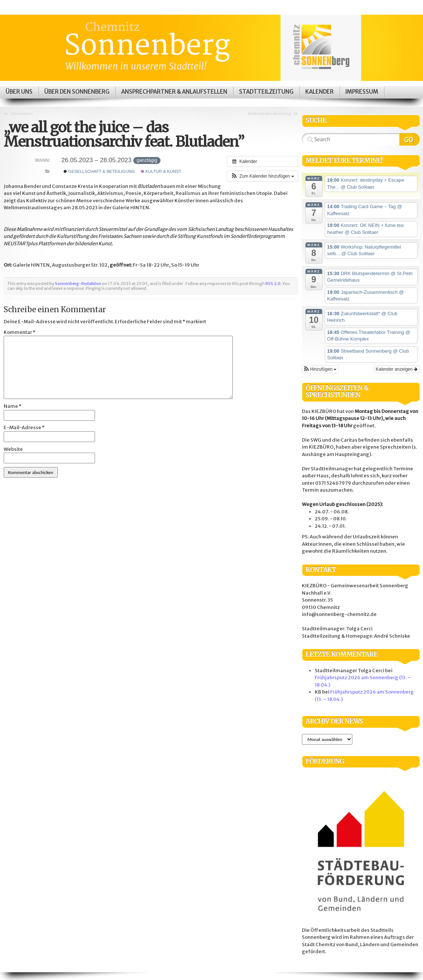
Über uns (19, 92)
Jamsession (22, 114)
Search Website (410, 139)
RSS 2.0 (273, 284)
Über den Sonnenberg (77, 92)
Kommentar (20, 332)
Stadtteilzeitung (266, 92)
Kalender (319, 92)
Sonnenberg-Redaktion (78, 284)
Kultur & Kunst (161, 171)
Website (13, 449)
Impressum (362, 92)
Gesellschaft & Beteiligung (99, 171)
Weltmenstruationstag (269, 114)
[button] (262, 176)
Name (13, 406)
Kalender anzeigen (397, 369)
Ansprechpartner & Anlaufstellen (174, 92)
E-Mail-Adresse (24, 427)
